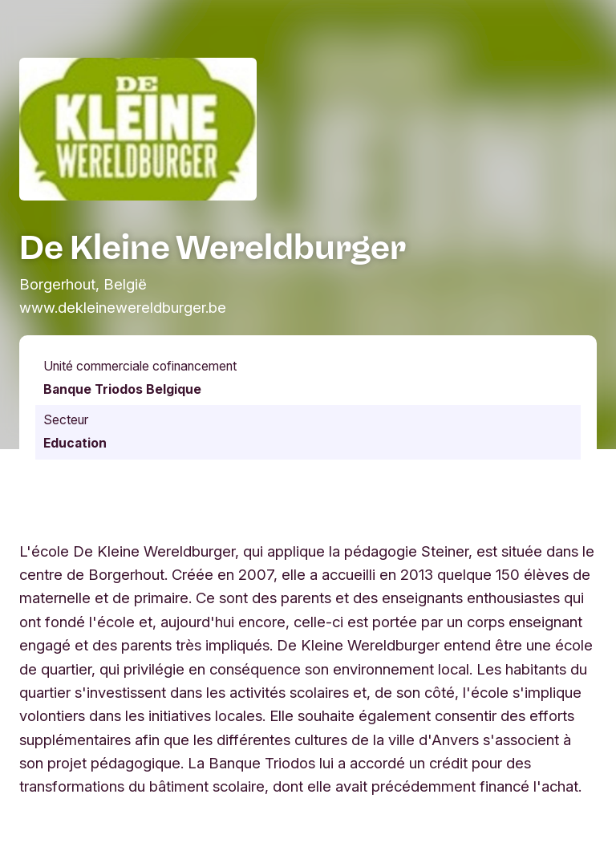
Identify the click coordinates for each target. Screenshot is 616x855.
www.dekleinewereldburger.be (123, 307)
